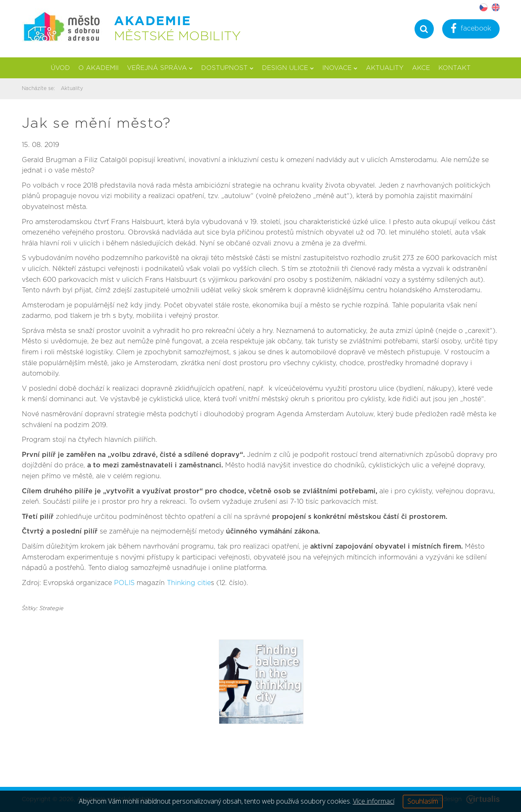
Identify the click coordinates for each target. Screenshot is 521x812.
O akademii (98, 68)
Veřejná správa (160, 68)
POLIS (125, 583)
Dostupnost (227, 68)
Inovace (340, 68)
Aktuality (385, 68)
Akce (421, 68)
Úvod (60, 68)
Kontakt (455, 68)
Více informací (374, 801)
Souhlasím (423, 801)
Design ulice (288, 68)
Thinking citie (189, 583)
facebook (471, 30)
